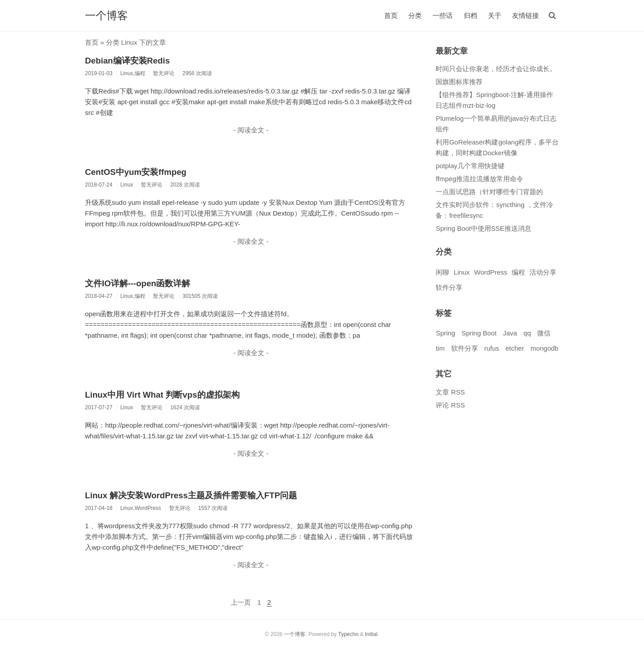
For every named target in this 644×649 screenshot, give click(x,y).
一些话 (443, 15)
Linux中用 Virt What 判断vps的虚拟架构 (162, 395)
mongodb (544, 348)
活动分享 (543, 272)
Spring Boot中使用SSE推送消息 (483, 228)
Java (510, 333)
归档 (470, 15)
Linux (462, 272)
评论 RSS (450, 405)
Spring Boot (479, 333)
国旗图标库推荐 (459, 82)
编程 (518, 272)
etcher (515, 348)
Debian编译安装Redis (127, 61)
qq (527, 333)
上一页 (241, 602)
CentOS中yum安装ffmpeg (136, 172)
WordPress (491, 272)
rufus (492, 348)
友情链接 (525, 15)
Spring (445, 333)
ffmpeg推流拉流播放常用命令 (479, 179)
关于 (495, 15)
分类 (415, 15)
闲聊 (442, 272)
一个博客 (106, 15)
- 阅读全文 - (251, 130)
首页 (391, 15)
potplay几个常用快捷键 (470, 166)
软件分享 (449, 287)
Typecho (348, 634)
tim (440, 348)
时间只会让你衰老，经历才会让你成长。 (496, 69)
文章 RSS (450, 392)
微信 (544, 333)
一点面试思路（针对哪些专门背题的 (489, 192)
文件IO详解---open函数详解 (138, 283)
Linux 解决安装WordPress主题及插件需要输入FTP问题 (191, 495)
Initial (371, 634)
